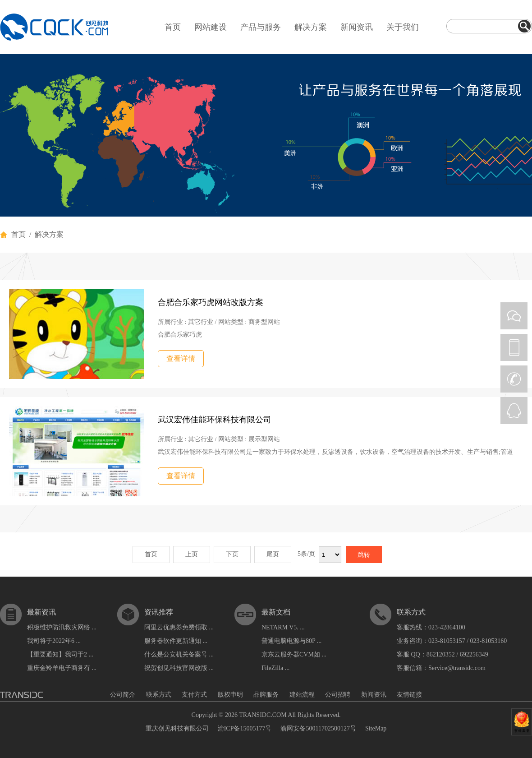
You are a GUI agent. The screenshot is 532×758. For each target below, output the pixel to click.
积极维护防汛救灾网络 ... (62, 627)
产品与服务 (261, 27)
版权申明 (230, 695)
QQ (514, 411)
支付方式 (194, 695)
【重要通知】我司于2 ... (60, 654)
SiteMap (376, 728)
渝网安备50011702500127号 (318, 728)
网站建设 (211, 27)
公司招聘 (338, 695)
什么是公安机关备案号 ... (179, 654)
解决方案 (311, 27)
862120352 (441, 654)
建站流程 (302, 695)
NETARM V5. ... (283, 627)
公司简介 (123, 695)
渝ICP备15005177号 (245, 728)
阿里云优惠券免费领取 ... (179, 627)
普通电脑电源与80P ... (291, 641)
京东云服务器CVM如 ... (294, 654)
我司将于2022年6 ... (54, 641)
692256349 (474, 654)
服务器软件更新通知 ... (176, 641)
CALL (514, 379)
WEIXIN (514, 316)
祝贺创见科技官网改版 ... (179, 668)
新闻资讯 (357, 27)
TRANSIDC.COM (263, 715)
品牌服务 (266, 695)
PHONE (514, 347)
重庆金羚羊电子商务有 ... (62, 668)
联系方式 (159, 695)
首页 (173, 27)
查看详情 (181, 358)
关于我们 (403, 27)
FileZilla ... (275, 668)
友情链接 (409, 695)
